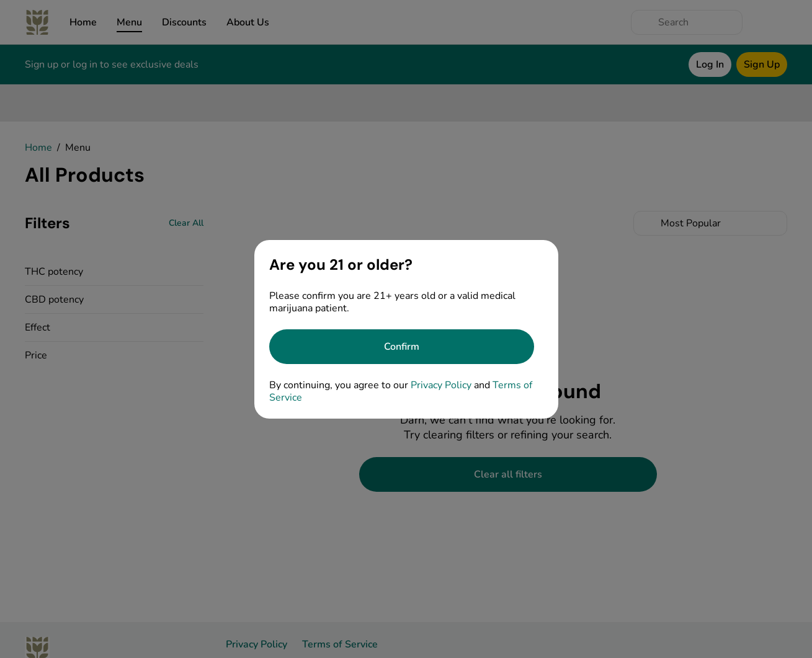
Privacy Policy (441, 385)
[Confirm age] (402, 347)
